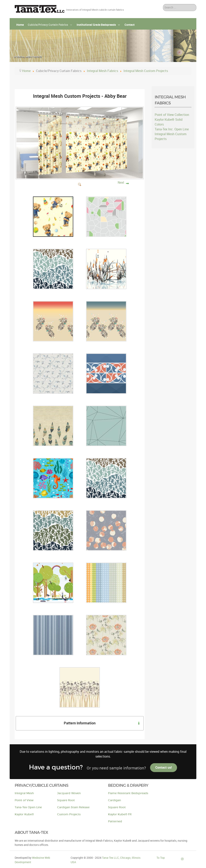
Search (163, 4)
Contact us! (164, 768)
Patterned (115, 821)
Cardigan (114, 800)
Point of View (24, 800)
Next (121, 183)
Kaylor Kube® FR (120, 814)
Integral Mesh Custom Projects (171, 136)
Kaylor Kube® (24, 814)
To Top (161, 858)
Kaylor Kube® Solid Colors (169, 122)
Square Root (66, 800)
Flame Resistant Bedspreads (128, 793)
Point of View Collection (172, 115)
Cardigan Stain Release (73, 807)
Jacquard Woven (69, 793)
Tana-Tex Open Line (28, 807)
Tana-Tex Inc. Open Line (172, 129)
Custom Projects (69, 814)
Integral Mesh (24, 793)
